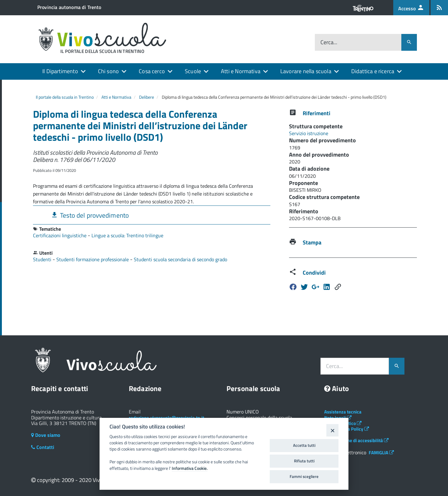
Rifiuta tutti (304, 461)
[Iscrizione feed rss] (439, 8)
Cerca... (329, 43)
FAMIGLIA (381, 453)
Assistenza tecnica (343, 412)
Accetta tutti (304, 445)
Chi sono (108, 71)
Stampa (312, 242)
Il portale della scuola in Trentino (65, 97)
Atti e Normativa (241, 71)
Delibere (147, 97)
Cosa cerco (152, 71)
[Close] (332, 430)
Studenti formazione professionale (93, 259)
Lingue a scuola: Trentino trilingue (127, 235)
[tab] (152, 215)
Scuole (193, 71)
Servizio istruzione (309, 133)
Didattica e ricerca (373, 71)
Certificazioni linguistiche (60, 235)
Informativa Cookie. (190, 468)
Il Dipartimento (60, 71)
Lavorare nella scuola (306, 71)
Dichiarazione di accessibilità (356, 440)
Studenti (43, 259)
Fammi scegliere (304, 476)
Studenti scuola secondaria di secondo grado (180, 259)
